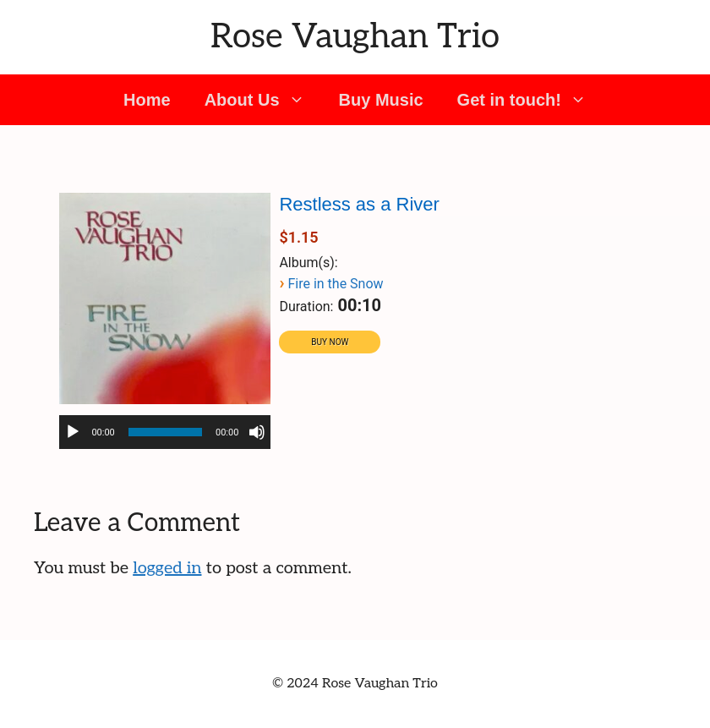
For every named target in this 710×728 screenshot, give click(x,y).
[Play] (73, 432)
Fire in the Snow (335, 284)
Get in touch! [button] (530, 100)
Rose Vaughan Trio (355, 37)
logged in (167, 568)
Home (147, 100)
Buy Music (381, 100)
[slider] (165, 432)
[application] (165, 432)
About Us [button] (263, 100)
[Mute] (257, 432)
